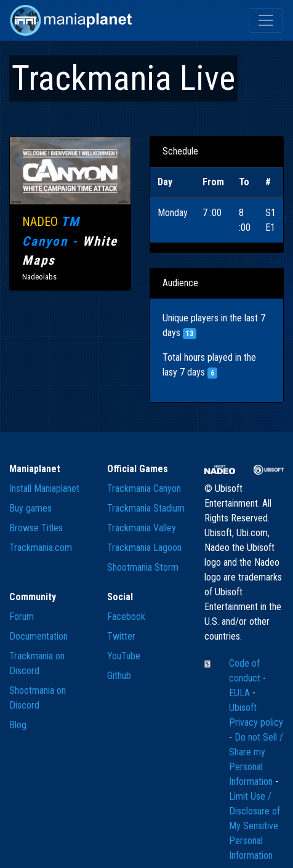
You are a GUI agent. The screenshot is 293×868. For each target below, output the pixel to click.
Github (119, 676)
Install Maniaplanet (44, 488)
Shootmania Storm (143, 567)
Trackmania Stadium (146, 508)
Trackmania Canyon (144, 488)
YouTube (124, 656)
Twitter (121, 636)
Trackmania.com (41, 548)
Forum (22, 617)
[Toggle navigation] (266, 20)
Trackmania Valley (142, 528)
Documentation (38, 636)
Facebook (126, 617)
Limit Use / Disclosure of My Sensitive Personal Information (255, 826)
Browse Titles (36, 528)
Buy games (30, 508)
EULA (241, 693)
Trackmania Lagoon (144, 548)
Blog (18, 725)
